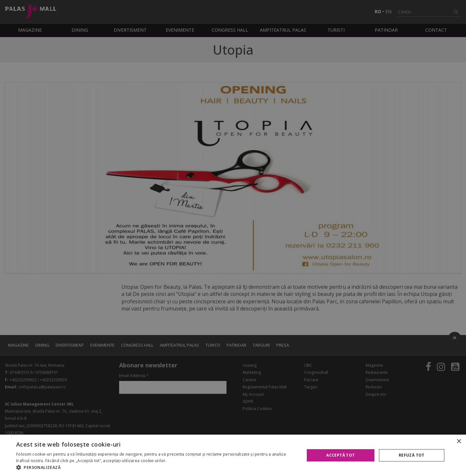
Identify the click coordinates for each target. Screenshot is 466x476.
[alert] (233, 238)
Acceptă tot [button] (340, 455)
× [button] (459, 442)
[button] (156, 468)
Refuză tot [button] (412, 455)
